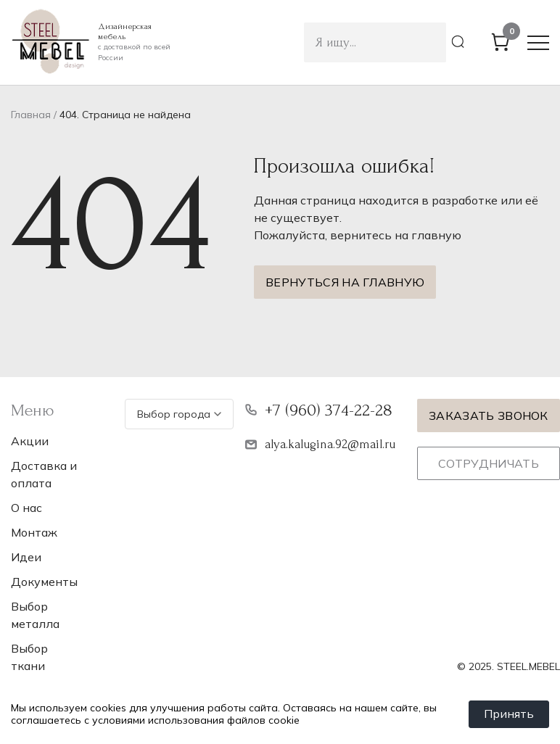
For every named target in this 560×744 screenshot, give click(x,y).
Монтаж (34, 532)
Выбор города (179, 414)
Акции (30, 441)
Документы (44, 582)
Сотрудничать (489, 463)
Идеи (26, 557)
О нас (26, 508)
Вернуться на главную (345, 282)
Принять (509, 714)
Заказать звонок (489, 416)
